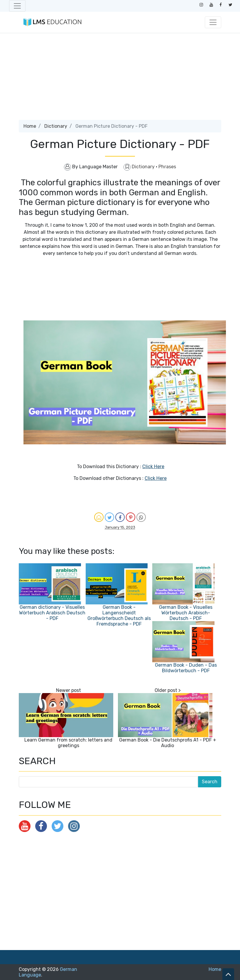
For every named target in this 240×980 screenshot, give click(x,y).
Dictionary (56, 126)
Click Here (153, 467)
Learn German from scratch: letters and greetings (68, 743)
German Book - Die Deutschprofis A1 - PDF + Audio (168, 743)
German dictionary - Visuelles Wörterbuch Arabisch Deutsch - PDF (52, 613)
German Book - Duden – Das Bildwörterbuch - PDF (186, 668)
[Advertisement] (120, 79)
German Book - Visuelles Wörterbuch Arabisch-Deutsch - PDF (186, 613)
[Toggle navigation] (17, 6)
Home (30, 126)
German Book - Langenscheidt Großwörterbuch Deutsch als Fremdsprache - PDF (119, 616)
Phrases (167, 167)
